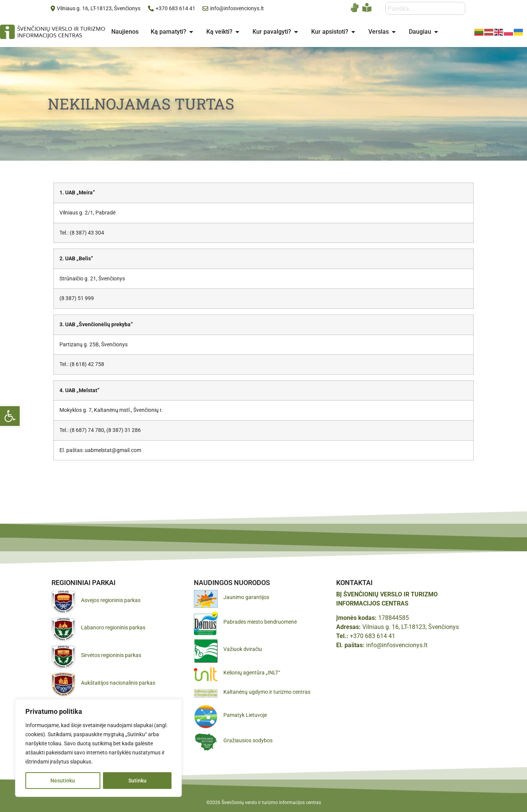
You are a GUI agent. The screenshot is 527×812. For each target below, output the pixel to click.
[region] (98, 748)
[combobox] (425, 8)
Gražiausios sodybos (248, 740)
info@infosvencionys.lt (397, 645)
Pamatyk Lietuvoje (245, 715)
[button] (10, 416)
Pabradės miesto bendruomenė (260, 622)
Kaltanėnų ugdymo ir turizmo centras (267, 692)
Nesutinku (63, 781)
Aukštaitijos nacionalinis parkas (118, 683)
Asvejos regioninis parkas (111, 600)
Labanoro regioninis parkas (113, 627)
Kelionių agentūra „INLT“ (252, 673)
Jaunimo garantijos (246, 597)
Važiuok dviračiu (243, 649)
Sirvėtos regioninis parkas (111, 655)
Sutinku (137, 781)
